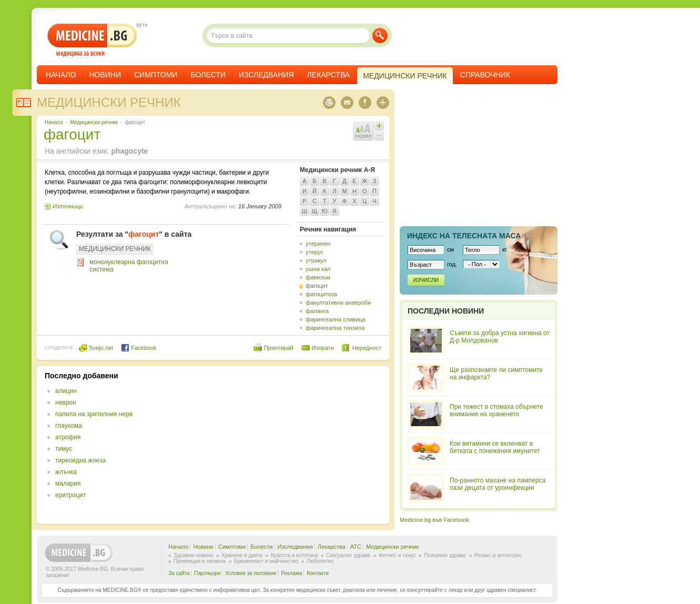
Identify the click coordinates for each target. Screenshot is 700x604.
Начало (61, 75)
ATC (356, 547)
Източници (68, 206)
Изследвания (266, 75)
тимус (64, 449)
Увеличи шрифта (379, 126)
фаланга (317, 311)
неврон (66, 402)
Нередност (367, 348)
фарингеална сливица (336, 319)
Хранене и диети (242, 555)
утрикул (316, 260)
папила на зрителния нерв (94, 414)
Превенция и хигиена (200, 561)
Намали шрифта (379, 136)
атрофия (68, 437)
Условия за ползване (251, 573)
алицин (66, 391)
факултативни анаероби (338, 303)
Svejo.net (96, 348)
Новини (105, 75)
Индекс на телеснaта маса (464, 236)
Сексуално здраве (348, 555)
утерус (314, 252)
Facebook (139, 348)
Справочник (485, 75)
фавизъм (318, 277)
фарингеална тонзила (335, 328)
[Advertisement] (296, 445)
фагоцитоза (321, 294)
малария (68, 484)
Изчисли (426, 280)
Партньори (207, 573)
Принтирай (279, 348)
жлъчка (66, 472)
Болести (208, 75)
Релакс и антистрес (498, 555)
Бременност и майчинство (266, 561)
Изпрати (323, 348)
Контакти (318, 573)
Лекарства (329, 75)
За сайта (179, 573)
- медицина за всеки (92, 40)
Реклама (291, 573)
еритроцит (70, 495)
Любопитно (320, 561)
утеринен (318, 244)
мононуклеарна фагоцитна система (129, 266)
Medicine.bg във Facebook (434, 520)
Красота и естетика (294, 555)
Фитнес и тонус (397, 555)
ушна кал (318, 269)
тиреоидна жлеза (80, 460)
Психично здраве (445, 555)
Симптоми (156, 75)
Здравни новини (193, 555)
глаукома (69, 426)
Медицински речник (109, 102)
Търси (380, 36)
